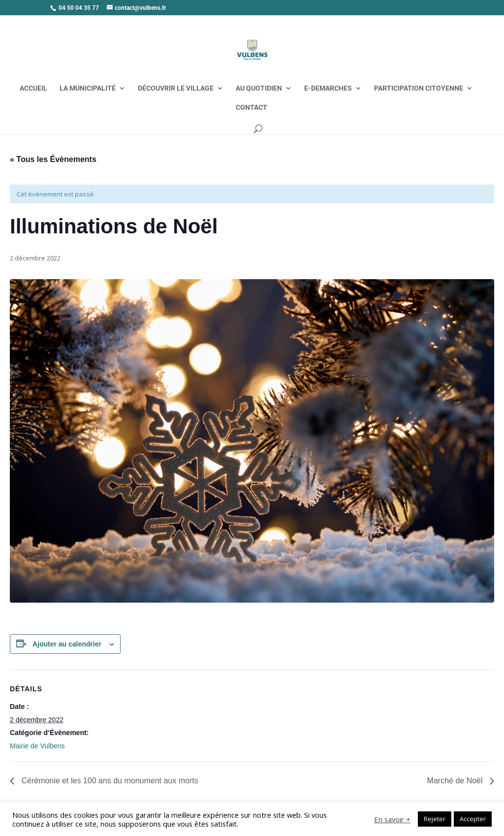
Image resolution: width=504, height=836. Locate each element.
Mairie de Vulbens (37, 746)
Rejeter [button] (435, 819)
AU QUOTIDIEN (259, 88)
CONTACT (252, 108)
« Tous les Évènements (53, 159)
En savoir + (392, 819)
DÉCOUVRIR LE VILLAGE (176, 88)
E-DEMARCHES (328, 88)
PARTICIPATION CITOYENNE (419, 88)
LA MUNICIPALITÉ (88, 88)
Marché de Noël (456, 781)
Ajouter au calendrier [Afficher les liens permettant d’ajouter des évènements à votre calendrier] (67, 644)
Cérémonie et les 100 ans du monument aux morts (109, 781)
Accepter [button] (473, 819)
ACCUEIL (33, 88)
